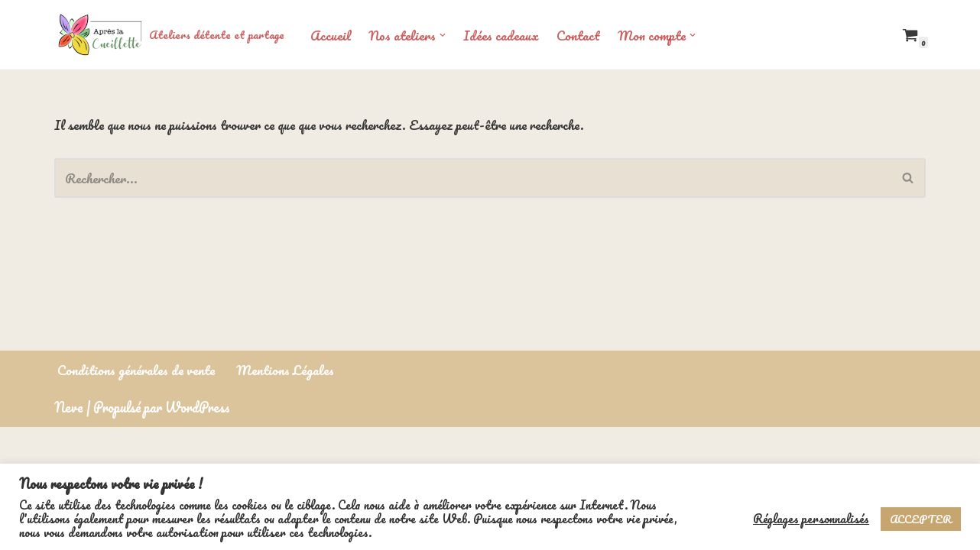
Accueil (331, 35)
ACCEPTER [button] (921, 519)
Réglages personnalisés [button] (811, 519)
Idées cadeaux (503, 35)
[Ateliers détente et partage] (169, 35)
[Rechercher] (473, 178)
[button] (444, 35)
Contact (581, 35)
